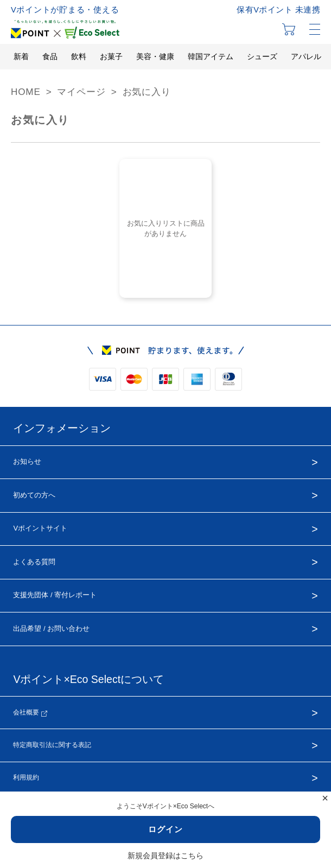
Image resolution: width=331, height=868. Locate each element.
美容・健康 (155, 56)
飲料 (79, 56)
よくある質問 (34, 562)
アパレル (306, 56)
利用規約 (26, 777)
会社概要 (30, 713)
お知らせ (27, 461)
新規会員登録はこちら (165, 856)
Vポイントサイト (40, 528)
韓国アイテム (211, 56)
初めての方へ (34, 495)
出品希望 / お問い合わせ (51, 628)
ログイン (165, 829)
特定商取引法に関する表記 (52, 745)
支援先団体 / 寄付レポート (55, 595)
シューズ (262, 56)
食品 (50, 56)
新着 (21, 56)
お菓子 (111, 56)
